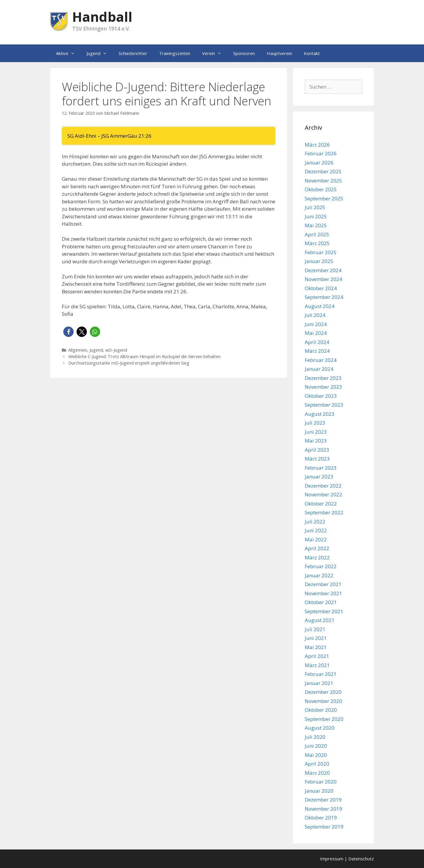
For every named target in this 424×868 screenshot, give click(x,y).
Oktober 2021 (321, 602)
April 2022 (317, 548)
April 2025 (317, 234)
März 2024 (317, 351)
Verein (215, 53)
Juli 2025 (315, 207)
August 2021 (320, 620)
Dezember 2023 (323, 378)
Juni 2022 (316, 530)
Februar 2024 (321, 360)
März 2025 (317, 243)
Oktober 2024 (321, 288)
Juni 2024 (316, 324)
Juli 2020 (315, 737)
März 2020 (317, 773)
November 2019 (323, 809)
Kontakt (312, 53)
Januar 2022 (319, 575)
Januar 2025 (319, 261)
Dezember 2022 (323, 486)
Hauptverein (279, 53)
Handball (102, 17)
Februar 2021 (321, 674)
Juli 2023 (315, 423)
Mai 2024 (316, 333)
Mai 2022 (316, 539)
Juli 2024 (315, 315)
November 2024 (323, 279)
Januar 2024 (319, 369)
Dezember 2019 (323, 800)
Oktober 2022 (321, 504)
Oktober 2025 (321, 189)
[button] (68, 332)
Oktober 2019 (321, 818)
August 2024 (320, 306)
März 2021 (317, 665)
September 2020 (324, 719)
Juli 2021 (315, 629)
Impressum (332, 859)
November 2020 (323, 701)
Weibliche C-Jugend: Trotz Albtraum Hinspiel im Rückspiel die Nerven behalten (145, 356)
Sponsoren (244, 53)
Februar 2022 (321, 566)
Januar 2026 (319, 163)
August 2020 (320, 728)
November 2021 (323, 593)
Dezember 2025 (323, 171)
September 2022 (324, 512)
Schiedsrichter (133, 53)
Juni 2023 (316, 432)
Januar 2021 (319, 683)
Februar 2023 (321, 468)
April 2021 (317, 656)
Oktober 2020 (321, 710)
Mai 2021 (316, 647)
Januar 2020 (319, 791)
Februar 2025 (321, 252)
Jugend (100, 53)
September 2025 (324, 198)
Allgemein (78, 350)
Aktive (68, 53)
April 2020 (317, 764)
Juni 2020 (316, 746)
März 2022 (317, 557)
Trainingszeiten (175, 53)
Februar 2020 (321, 782)
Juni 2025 (316, 216)
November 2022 (323, 494)
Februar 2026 (321, 153)
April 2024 (317, 342)
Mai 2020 (316, 755)
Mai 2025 (316, 225)
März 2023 (317, 459)
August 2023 (320, 414)
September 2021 (324, 611)
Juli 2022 (315, 522)
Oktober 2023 (321, 396)
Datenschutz (361, 859)
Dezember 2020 (323, 692)
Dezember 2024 (323, 270)
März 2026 (317, 145)
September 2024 (324, 297)
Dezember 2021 (323, 584)
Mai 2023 (316, 441)
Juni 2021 (316, 638)
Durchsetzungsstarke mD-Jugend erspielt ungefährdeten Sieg (129, 363)
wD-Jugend (116, 350)
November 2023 (323, 387)
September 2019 (324, 827)
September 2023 (324, 405)
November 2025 (323, 181)
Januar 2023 (319, 477)
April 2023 (317, 450)
